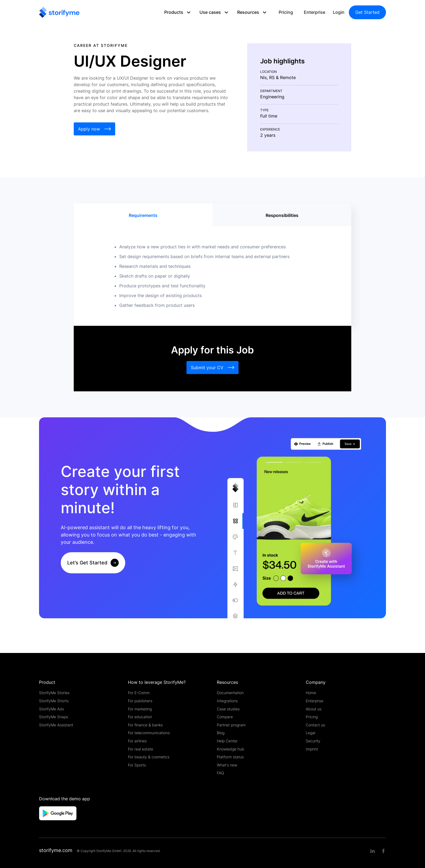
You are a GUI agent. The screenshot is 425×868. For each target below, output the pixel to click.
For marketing (140, 709)
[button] (180, 12)
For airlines (137, 741)
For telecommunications (149, 733)
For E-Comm (139, 693)
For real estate (141, 749)
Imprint (312, 749)
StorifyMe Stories (54, 693)
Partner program (231, 725)
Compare (225, 717)
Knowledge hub (231, 749)
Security (313, 741)
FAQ (220, 773)
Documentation (230, 693)
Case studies (228, 709)
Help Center (227, 741)
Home (311, 693)
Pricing (286, 12)
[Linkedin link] (372, 851)
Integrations (227, 701)
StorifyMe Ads (51, 709)
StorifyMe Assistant (56, 725)
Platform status (230, 757)
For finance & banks (145, 725)
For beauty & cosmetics (149, 757)
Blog (221, 733)
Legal (310, 733)
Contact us (315, 725)
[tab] (143, 215)
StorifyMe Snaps (54, 717)
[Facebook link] (383, 851)
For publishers (140, 701)
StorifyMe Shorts (54, 701)
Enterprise (315, 12)
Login (339, 12)
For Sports (137, 765)
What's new (227, 765)
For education (140, 717)
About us (314, 709)
